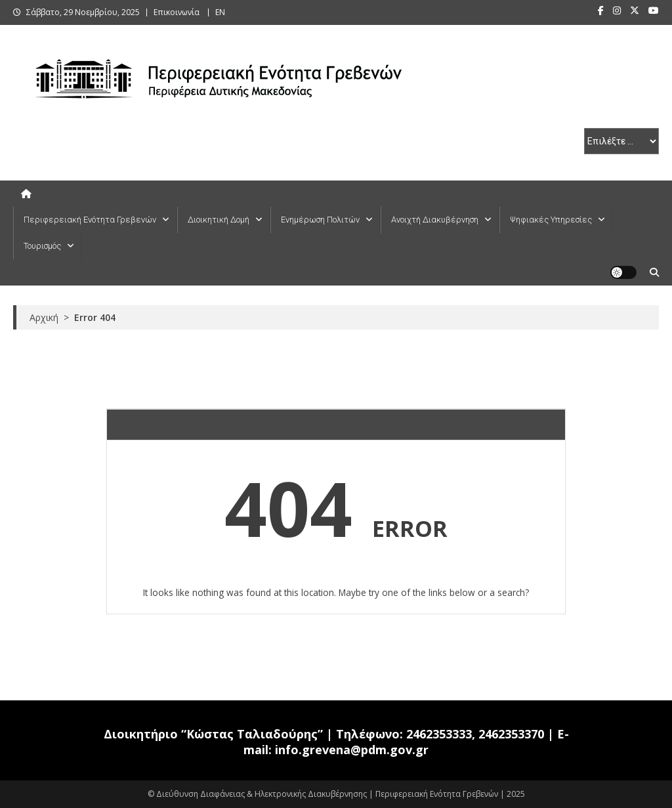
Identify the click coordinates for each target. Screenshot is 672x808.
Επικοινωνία (177, 12)
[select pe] (621, 141)
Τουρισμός (42, 246)
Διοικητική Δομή (219, 220)
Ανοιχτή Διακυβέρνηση (435, 220)
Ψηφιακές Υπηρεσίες (551, 220)
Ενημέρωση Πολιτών (320, 220)
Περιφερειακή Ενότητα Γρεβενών (90, 220)
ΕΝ (220, 12)
